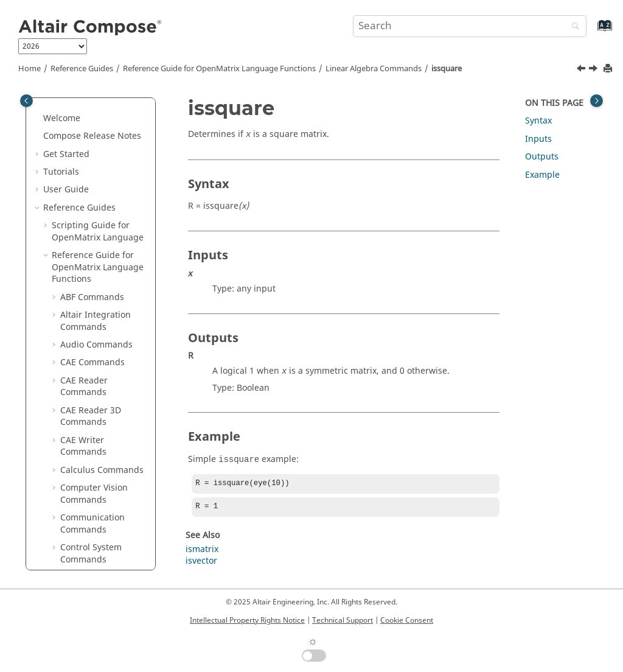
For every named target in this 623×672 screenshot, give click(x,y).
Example (542, 175)
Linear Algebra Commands (374, 69)
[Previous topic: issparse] (582, 70)
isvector (201, 563)
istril (78, 302)
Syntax (538, 121)
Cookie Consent (407, 620)
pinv (78, 516)
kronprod (88, 356)
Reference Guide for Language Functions (219, 69)
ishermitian (92, 230)
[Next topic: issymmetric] (594, 70)
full (75, 105)
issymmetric (93, 284)
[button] (64, 105)
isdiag (81, 213)
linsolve (84, 391)
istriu (79, 320)
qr (73, 535)
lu (73, 409)
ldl (74, 373)
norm (80, 445)
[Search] (573, 27)
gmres (82, 141)
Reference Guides (82, 69)
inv (75, 177)
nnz (76, 427)
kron (78, 338)
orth (77, 481)
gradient (86, 123)
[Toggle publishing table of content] (26, 101)
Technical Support (343, 620)
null (77, 463)
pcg (76, 499)
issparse (86, 248)
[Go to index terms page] (592, 31)
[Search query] (470, 26)
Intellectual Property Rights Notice (247, 620)
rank (78, 552)
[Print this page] (609, 69)
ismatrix (202, 552)
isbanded (88, 194)
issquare (447, 69)
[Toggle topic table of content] (597, 101)
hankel (82, 159)
